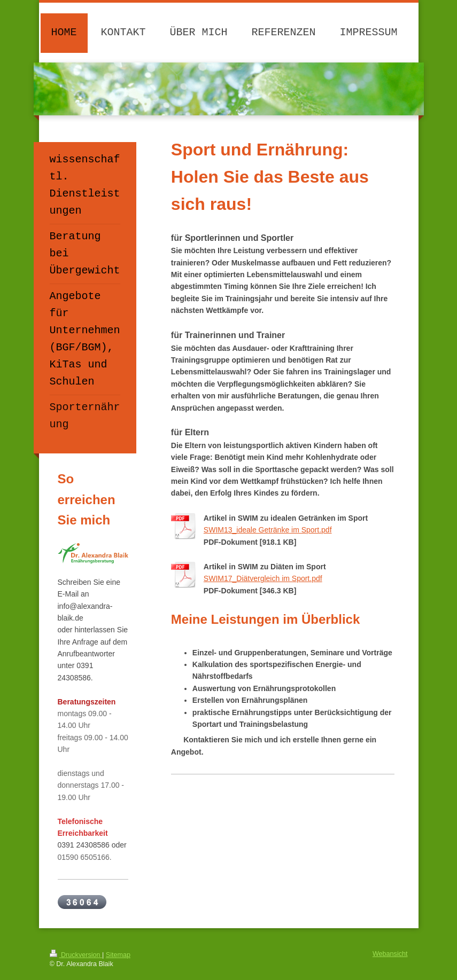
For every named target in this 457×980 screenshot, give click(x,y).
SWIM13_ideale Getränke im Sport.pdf (268, 530)
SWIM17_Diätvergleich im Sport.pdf (263, 578)
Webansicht (390, 954)
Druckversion (76, 955)
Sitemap (118, 955)
